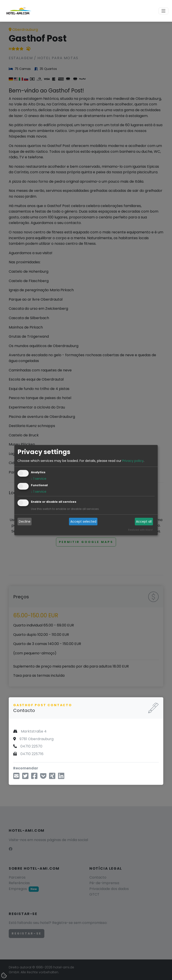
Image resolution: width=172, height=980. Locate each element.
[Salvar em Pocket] (43, 777)
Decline (25, 521)
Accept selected (83, 521)
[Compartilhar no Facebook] (34, 777)
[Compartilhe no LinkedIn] (61, 777)
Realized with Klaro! (140, 530)
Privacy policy (133, 461)
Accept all (144, 521)
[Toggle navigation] (163, 11)
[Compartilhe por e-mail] (16, 777)
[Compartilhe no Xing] (52, 777)
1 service (39, 479)
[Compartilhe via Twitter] (25, 777)
